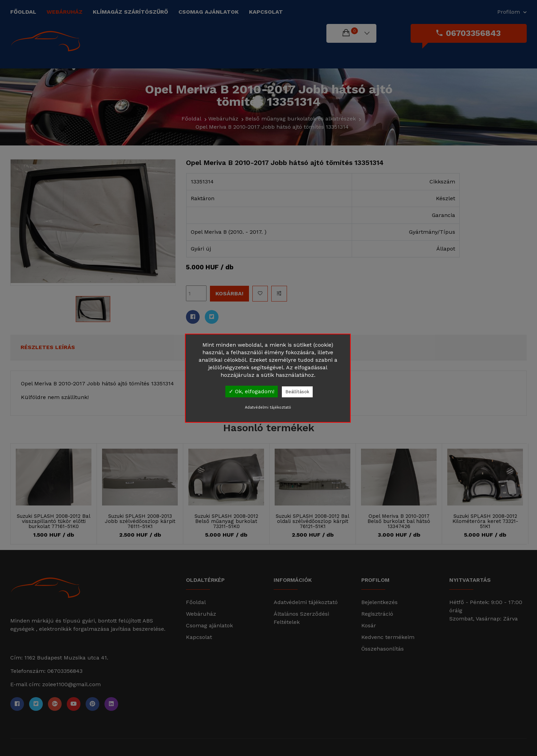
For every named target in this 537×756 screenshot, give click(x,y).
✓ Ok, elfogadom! (252, 391)
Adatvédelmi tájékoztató (268, 407)
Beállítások (297, 392)
